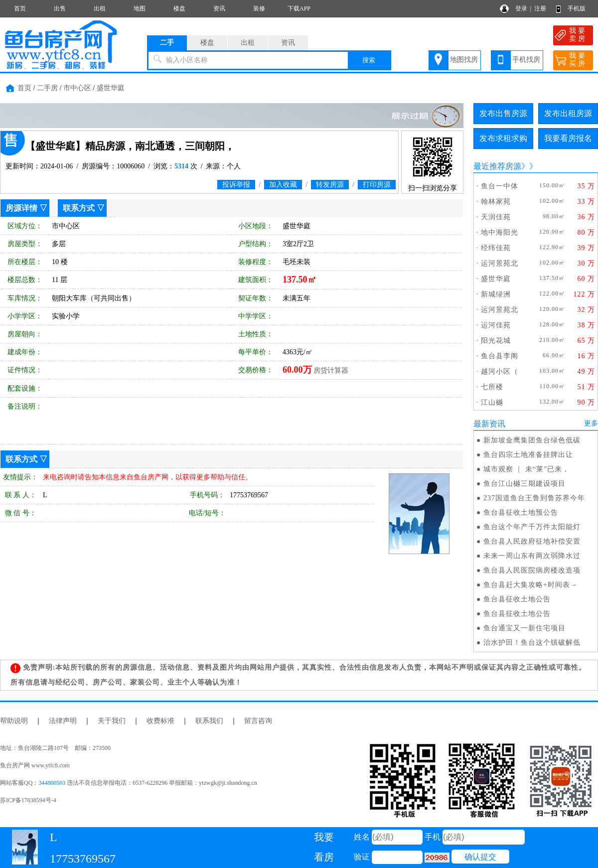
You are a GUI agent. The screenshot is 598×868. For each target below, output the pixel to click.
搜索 (369, 60)
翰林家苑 (496, 202)
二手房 (47, 88)
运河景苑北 (500, 263)
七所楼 (492, 387)
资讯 (219, 8)
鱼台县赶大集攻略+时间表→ (530, 585)
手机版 (577, 8)
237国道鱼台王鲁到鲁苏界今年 (534, 498)
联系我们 (209, 721)
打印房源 (377, 185)
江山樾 (492, 402)
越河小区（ (500, 371)
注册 (540, 8)
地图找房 (464, 60)
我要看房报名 (568, 138)
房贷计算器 (331, 370)
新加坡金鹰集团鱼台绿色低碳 (532, 440)
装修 (259, 8)
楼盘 (179, 8)
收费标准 (160, 721)
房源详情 (21, 208)
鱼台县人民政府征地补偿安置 (532, 541)
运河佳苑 (496, 325)
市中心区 (77, 88)
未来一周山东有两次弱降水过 (532, 556)
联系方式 (79, 208)
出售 (60, 8)
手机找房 (526, 60)
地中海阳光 (500, 232)
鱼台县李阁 (500, 356)
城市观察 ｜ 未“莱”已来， (526, 469)
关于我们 (112, 721)
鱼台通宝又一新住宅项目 (524, 628)
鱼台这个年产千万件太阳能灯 (532, 527)
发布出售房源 (503, 113)
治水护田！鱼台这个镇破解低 (532, 643)
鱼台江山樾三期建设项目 (524, 484)
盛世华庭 (111, 88)
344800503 (52, 783)
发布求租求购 (503, 138)
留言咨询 (258, 721)
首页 (20, 8)
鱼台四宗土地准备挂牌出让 (528, 455)
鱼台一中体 (500, 186)
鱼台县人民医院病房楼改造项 (532, 570)
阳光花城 (496, 341)
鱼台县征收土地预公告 (521, 512)
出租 (100, 8)
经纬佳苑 (496, 248)
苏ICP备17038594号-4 (28, 800)
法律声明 (63, 721)
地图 (140, 8)
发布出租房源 (568, 113)
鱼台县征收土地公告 (517, 599)
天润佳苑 (496, 217)
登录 (521, 8)
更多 (591, 423)
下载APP (299, 8)
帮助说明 (14, 721)
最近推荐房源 (497, 166)
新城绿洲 (496, 294)
